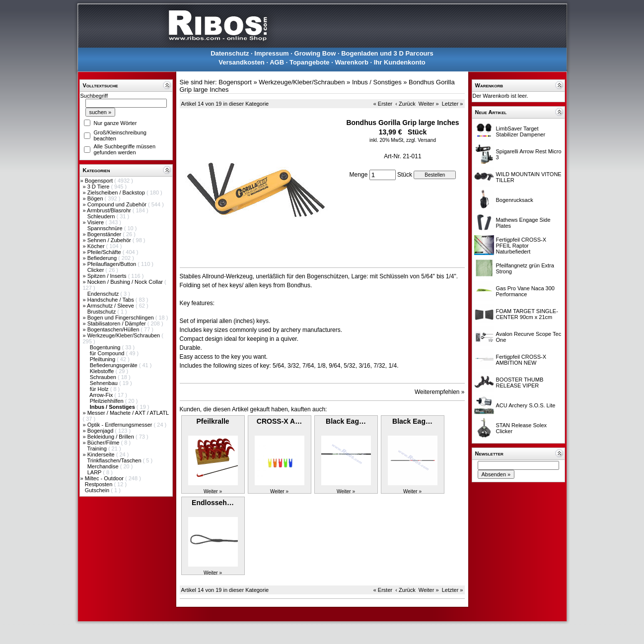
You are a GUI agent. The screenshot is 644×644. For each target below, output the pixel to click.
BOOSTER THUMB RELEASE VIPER (520, 383)
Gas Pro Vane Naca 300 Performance (525, 291)
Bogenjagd (101, 431)
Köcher (97, 246)
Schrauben (104, 377)
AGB (277, 62)
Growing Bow (315, 53)
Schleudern (102, 216)
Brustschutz (103, 312)
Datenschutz (230, 53)
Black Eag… (346, 421)
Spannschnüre (106, 228)
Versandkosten (242, 62)
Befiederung (103, 258)
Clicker (97, 270)
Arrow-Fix (102, 395)
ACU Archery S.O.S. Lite (526, 405)
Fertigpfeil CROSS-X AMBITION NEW (521, 360)
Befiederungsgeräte (114, 365)
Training (97, 449)
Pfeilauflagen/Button (113, 264)
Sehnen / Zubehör (110, 240)
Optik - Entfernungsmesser (121, 425)
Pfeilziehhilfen (107, 401)
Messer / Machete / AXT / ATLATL (128, 413)
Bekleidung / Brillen (111, 437)
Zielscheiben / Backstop (117, 193)
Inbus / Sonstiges (377, 82)
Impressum (271, 53)
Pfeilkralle (213, 421)
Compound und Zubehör (118, 204)
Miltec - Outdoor (105, 478)
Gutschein (98, 490)
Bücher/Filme (104, 443)
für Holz (100, 389)
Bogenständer (105, 234)
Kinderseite (102, 454)
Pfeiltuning (103, 359)
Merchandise (104, 466)
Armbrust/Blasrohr (110, 210)
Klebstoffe (103, 371)
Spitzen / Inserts (108, 276)
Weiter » (429, 104)
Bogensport (100, 181)
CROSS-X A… (279, 421)
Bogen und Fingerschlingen (121, 318)
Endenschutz (104, 294)
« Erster (383, 104)
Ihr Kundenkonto (400, 62)
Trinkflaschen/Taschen (115, 460)
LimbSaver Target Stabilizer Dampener (521, 131)
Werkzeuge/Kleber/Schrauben (125, 335)
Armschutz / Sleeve (111, 306)
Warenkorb (351, 62)
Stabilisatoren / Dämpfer (117, 323)
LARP (95, 472)
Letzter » (453, 104)
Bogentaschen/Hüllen (114, 329)
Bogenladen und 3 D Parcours (387, 53)
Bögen (96, 198)
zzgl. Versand (421, 140)
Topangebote (310, 62)
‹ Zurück (405, 104)
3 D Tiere (99, 187)
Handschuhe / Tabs (111, 300)
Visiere (96, 222)
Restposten (100, 484)
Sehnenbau (105, 383)
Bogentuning (106, 347)
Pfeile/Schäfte (105, 252)
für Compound (108, 353)
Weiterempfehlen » (440, 392)
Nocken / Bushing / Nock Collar (126, 282)
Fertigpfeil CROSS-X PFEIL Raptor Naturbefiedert (521, 246)
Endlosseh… (213, 503)
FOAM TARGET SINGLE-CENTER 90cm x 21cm (527, 314)
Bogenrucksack (515, 200)
